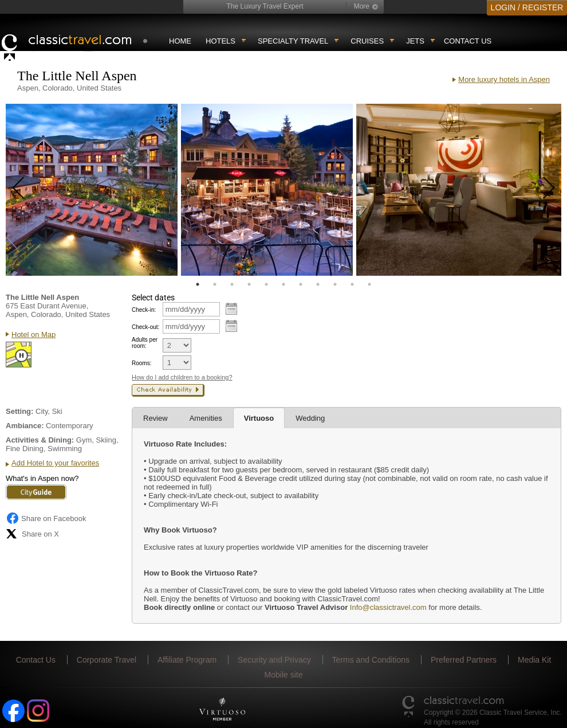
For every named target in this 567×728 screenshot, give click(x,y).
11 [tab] (369, 284)
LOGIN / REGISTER (527, 7)
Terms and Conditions (371, 660)
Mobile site (284, 675)
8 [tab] (318, 284)
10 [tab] (352, 284)
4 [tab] (249, 284)
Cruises (367, 41)
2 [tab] (215, 284)
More (362, 6)
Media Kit (534, 660)
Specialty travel (293, 41)
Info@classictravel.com (388, 607)
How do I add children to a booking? (182, 377)
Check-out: (145, 327)
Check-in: (144, 310)
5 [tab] (266, 284)
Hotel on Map (34, 334)
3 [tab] (232, 284)
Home (180, 41)
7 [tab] (301, 284)
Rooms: (141, 363)
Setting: (19, 411)
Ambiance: (25, 426)
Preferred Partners (464, 660)
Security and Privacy (274, 660)
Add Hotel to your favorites (55, 463)
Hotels (220, 41)
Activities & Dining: (40, 440)
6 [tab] (283, 284)
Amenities (206, 418)
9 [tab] (335, 284)
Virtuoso (259, 418)
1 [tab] (198, 284)
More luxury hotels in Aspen (504, 79)
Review (155, 418)
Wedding (310, 418)
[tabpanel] (92, 190)
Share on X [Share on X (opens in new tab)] (32, 534)
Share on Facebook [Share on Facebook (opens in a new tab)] (46, 518)
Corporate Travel (107, 660)
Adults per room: (145, 343)
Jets (415, 41)
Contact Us (468, 41)
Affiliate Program (187, 660)
